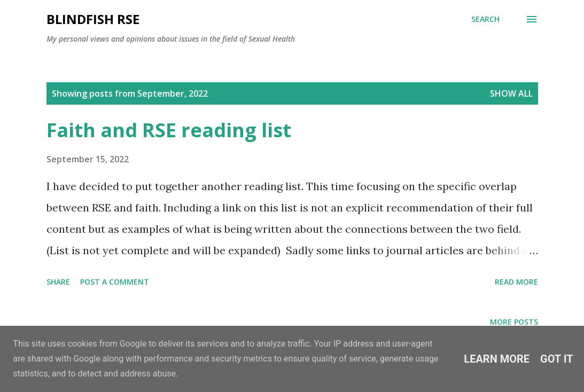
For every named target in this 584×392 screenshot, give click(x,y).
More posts (514, 322)
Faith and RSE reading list (169, 130)
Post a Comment (115, 282)
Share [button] (58, 282)
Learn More (497, 359)
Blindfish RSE (93, 19)
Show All (511, 93)
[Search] (485, 19)
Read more (516, 282)
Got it (557, 359)
